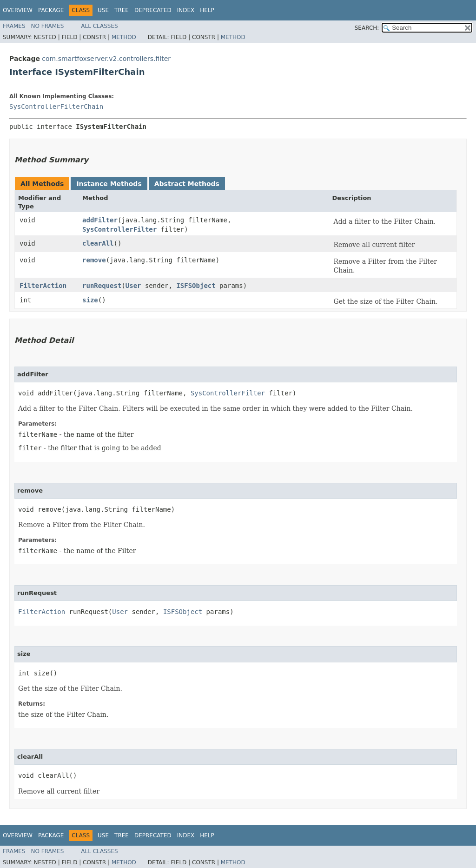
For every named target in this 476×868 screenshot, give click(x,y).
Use (103, 10)
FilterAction (43, 286)
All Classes (99, 26)
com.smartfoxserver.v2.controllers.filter (106, 59)
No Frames (48, 26)
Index (186, 10)
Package (51, 10)
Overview (18, 10)
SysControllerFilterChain (56, 107)
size (90, 300)
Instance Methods (109, 184)
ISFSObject (196, 286)
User (133, 286)
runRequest (102, 286)
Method (124, 37)
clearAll (98, 243)
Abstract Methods (187, 184)
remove (94, 260)
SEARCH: (367, 28)
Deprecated (153, 10)
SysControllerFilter (119, 229)
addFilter (100, 220)
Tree (122, 10)
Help (207, 10)
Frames (14, 26)
